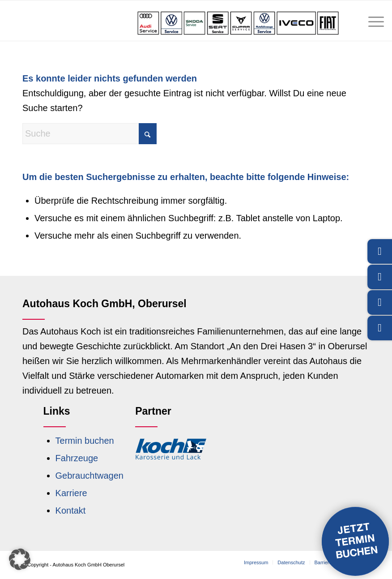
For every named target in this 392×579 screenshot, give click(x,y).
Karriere (71, 493)
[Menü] (372, 21)
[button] (20, 559)
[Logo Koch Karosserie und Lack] (171, 449)
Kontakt (71, 510)
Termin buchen (85, 441)
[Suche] (89, 134)
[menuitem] (372, 21)
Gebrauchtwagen (89, 476)
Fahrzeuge (77, 458)
